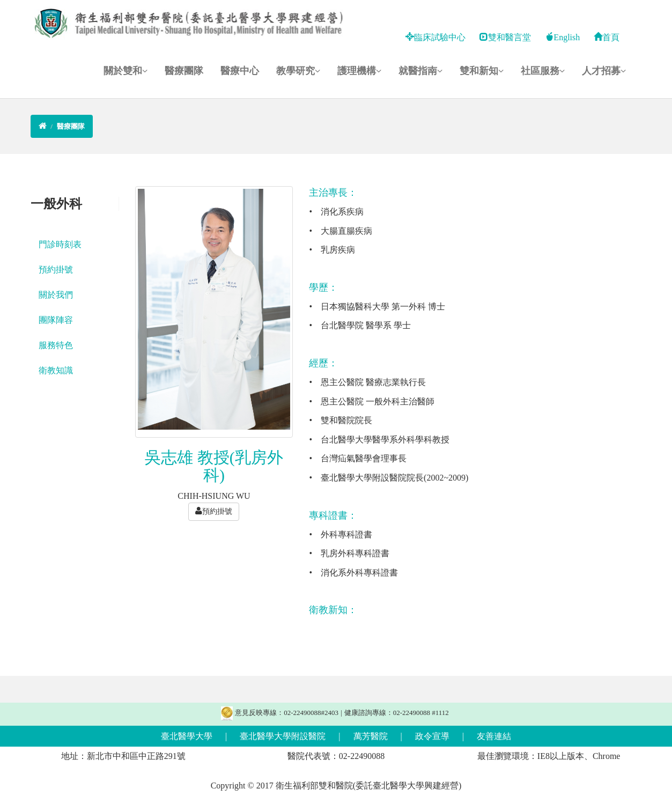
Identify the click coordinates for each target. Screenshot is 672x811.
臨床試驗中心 (435, 37)
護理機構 (359, 71)
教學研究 (298, 71)
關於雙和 (125, 71)
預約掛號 (56, 270)
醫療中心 (240, 71)
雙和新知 (482, 71)
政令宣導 (432, 736)
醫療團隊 (184, 71)
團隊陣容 (56, 320)
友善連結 (494, 736)
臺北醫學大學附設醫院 (283, 736)
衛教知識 (56, 370)
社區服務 (543, 71)
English (562, 37)
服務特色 (56, 345)
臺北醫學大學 (187, 736)
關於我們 (56, 295)
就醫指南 (420, 71)
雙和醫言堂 (505, 37)
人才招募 (604, 71)
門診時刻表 (60, 244)
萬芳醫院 (371, 736)
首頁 (607, 37)
